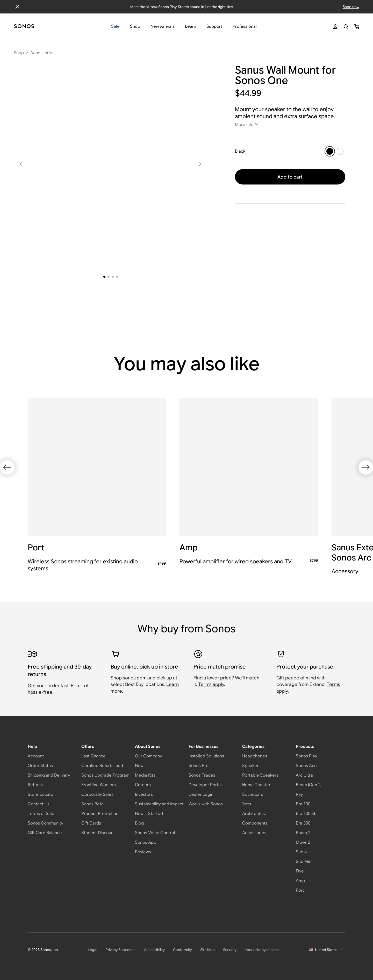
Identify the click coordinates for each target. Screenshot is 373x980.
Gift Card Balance (45, 833)
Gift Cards (91, 823)
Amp (300, 881)
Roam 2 (303, 833)
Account (36, 756)
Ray (299, 794)
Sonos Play (306, 756)
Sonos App (146, 842)
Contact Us (39, 804)
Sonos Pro (199, 766)
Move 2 (303, 842)
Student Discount (98, 833)
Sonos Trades (202, 775)
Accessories (42, 53)
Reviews (143, 852)
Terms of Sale (41, 814)
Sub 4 (301, 852)
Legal (92, 950)
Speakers (251, 766)
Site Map (207, 950)
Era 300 (303, 823)
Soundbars (253, 794)
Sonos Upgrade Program (105, 775)
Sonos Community (45, 823)
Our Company (148, 756)
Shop (19, 53)
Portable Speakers (260, 775)
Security (230, 950)
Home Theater (256, 785)
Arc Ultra (304, 775)
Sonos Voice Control (155, 833)
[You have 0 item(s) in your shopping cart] (357, 27)
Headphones (255, 756)
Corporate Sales (97, 794)
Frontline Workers (99, 785)
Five (300, 871)
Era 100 (303, 804)
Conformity (182, 950)
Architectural (255, 814)
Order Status (40, 766)
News (140, 766)
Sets (247, 804)
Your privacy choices (262, 950)
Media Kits (145, 775)
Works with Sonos (206, 804)
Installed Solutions (206, 756)
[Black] (330, 151)
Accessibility (154, 950)
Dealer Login (201, 794)
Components (255, 823)
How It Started (149, 814)
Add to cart (290, 177)
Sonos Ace (306, 766)
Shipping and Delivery (49, 775)
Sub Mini (304, 861)
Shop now (351, 7)
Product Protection (100, 814)
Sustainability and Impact (159, 804)
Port (300, 890)
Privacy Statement (121, 950)
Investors (144, 794)
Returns (35, 785)
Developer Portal (205, 785)
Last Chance (94, 756)
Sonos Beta (92, 804)
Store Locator (41, 794)
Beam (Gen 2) (309, 785)
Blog (139, 823)
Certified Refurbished (102, 766)
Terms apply (211, 684)
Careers (143, 785)
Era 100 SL (306, 814)
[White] (340, 151)
